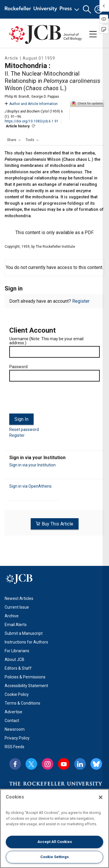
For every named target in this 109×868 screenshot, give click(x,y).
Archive (12, 616)
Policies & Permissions (25, 677)
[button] (87, 9)
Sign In (21, 419)
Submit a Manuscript (24, 633)
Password (18, 367)
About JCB (14, 660)
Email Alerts (16, 625)
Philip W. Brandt (17, 97)
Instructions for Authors (26, 642)
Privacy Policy (17, 738)
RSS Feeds (14, 747)
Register (81, 301)
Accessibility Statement (26, 686)
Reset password (24, 429)
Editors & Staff (18, 668)
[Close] (101, 797)
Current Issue (17, 607)
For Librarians (17, 651)
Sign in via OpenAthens (30, 486)
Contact (12, 721)
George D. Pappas (45, 97)
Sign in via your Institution (32, 465)
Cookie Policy (17, 694)
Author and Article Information (31, 104)
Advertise (13, 712)
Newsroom (15, 729)
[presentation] (53, 400)
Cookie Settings (54, 857)
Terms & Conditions (22, 703)
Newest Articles (19, 598)
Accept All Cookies (55, 842)
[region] (54, 828)
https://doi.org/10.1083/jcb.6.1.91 (32, 121)
